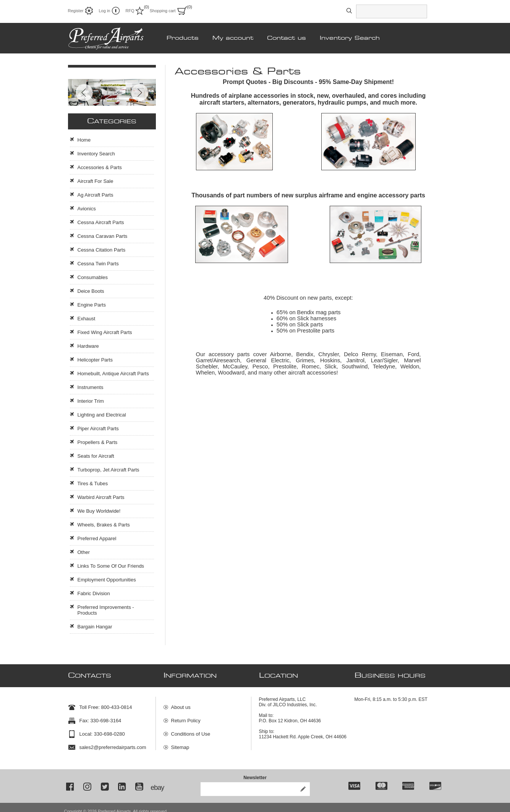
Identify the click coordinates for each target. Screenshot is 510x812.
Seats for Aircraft (96, 456)
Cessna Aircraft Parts (101, 222)
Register (76, 11)
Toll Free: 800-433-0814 (106, 703)
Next (140, 93)
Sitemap (180, 743)
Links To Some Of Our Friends (111, 566)
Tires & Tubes (93, 483)
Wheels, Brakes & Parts (104, 525)
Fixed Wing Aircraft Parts (105, 332)
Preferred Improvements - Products (106, 610)
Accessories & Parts (100, 167)
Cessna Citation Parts (102, 250)
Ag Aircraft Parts (96, 195)
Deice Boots (91, 291)
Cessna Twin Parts (98, 264)
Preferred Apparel (97, 538)
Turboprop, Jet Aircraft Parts (108, 470)
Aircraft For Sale (96, 181)
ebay (157, 780)
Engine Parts (92, 305)
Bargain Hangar (95, 627)
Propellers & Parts (98, 442)
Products (183, 38)
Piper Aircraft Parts (98, 429)
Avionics (87, 209)
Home (84, 140)
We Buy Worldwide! (99, 511)
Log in (104, 11)
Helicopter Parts (95, 360)
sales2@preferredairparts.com (113, 743)
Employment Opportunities (107, 580)
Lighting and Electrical (102, 415)
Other (84, 552)
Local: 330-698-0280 (102, 730)
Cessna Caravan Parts (103, 236)
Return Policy (186, 717)
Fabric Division (94, 593)
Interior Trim (91, 401)
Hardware (88, 346)
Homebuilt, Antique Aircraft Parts (113, 374)
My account (233, 38)
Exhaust (87, 319)
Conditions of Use (191, 730)
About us (181, 703)
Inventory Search (350, 38)
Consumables (93, 277)
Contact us (287, 38)
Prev (84, 93)
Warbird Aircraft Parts (101, 497)
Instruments (91, 387)
